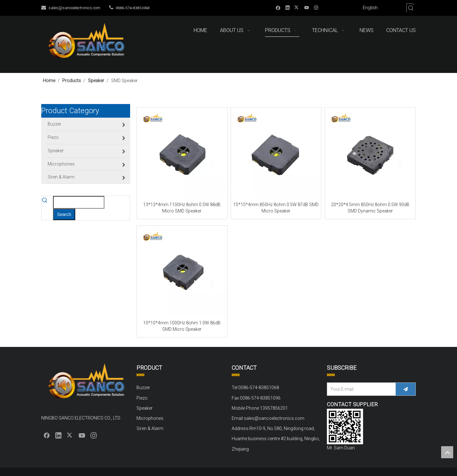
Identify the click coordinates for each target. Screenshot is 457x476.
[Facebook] (278, 7)
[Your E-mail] (360, 389)
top (447, 452)
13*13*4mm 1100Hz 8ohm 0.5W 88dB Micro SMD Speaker (182, 208)
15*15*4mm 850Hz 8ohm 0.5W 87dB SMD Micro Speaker (276, 208)
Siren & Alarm (150, 428)
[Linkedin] (288, 7)
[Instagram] (316, 7)
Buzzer (143, 388)
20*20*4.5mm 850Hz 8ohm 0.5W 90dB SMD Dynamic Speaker (370, 208)
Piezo (142, 398)
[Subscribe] (406, 389)
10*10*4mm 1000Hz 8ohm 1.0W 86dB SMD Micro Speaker (182, 326)
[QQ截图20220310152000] (345, 427)
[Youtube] (307, 7)
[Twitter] (297, 7)
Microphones (150, 418)
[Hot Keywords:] (411, 8)
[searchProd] (79, 202)
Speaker (145, 408)
